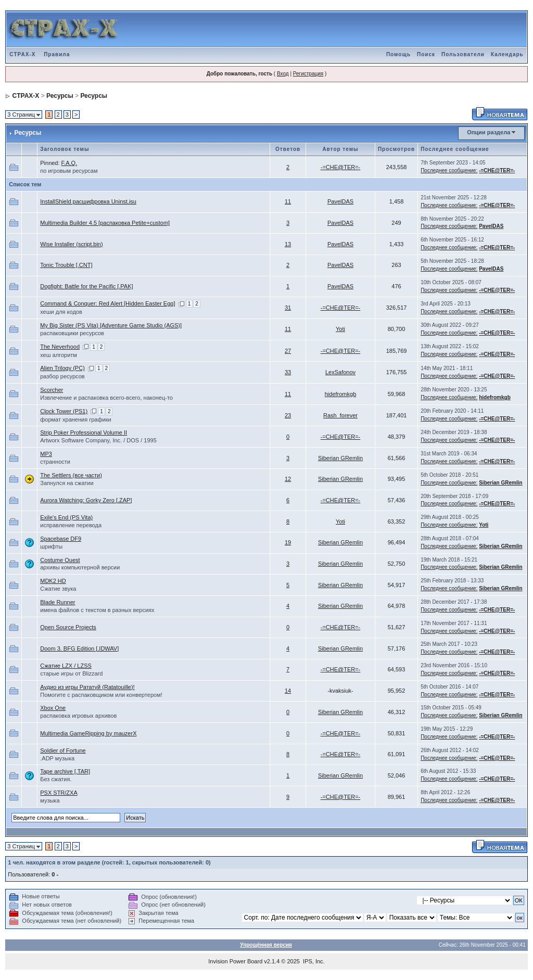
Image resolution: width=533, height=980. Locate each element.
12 (288, 479)
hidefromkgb (341, 394)
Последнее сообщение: (449, 170)
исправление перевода (71, 525)
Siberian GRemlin (340, 458)
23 (288, 415)
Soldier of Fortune (63, 750)
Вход (283, 74)
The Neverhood (60, 347)
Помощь (398, 54)
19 (288, 542)
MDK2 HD (53, 581)
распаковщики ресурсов (72, 333)
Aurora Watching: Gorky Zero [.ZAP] (86, 500)
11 (288, 201)
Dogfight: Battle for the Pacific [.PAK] (86, 286)
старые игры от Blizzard (71, 673)
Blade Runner (58, 602)
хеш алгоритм (59, 355)
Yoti (340, 329)
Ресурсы (60, 96)
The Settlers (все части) (71, 475)
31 (288, 308)
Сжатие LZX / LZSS (66, 666)
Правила (57, 54)
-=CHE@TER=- (341, 167)
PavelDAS (340, 201)
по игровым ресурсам (69, 171)
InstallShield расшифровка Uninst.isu (88, 201)
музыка (50, 800)
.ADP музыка (57, 758)
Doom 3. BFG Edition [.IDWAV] (79, 648)
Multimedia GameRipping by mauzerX (88, 733)
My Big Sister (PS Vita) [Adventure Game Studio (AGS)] (111, 325)
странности (55, 462)
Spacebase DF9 (61, 539)
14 (288, 691)
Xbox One (53, 708)
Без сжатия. (56, 779)
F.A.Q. (69, 163)
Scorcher (52, 390)
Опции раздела (488, 132)
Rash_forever (340, 415)
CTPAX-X (22, 54)
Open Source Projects (68, 627)
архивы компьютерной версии (80, 567)
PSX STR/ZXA (59, 793)
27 (288, 351)
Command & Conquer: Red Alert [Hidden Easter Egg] (107, 303)
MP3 (46, 454)
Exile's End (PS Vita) (66, 517)
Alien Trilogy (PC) (62, 368)
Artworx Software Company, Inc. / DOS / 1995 (98, 440)
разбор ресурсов (62, 376)
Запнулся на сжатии (67, 483)
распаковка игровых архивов (78, 716)
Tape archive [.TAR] (65, 771)
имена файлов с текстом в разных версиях (97, 610)
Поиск (426, 54)
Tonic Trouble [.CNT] (66, 265)
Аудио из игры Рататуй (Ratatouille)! (87, 687)
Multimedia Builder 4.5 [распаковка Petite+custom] (105, 223)
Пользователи (463, 54)
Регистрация (308, 74)
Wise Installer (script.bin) (71, 244)
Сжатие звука (58, 589)
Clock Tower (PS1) (64, 411)
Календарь (507, 54)
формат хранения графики (75, 419)
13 (288, 244)
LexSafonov (340, 372)
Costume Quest (60, 560)
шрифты (51, 546)
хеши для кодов (61, 312)
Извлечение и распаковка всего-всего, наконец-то (106, 398)
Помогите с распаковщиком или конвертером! (101, 695)
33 (288, 372)
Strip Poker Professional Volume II (84, 432)
